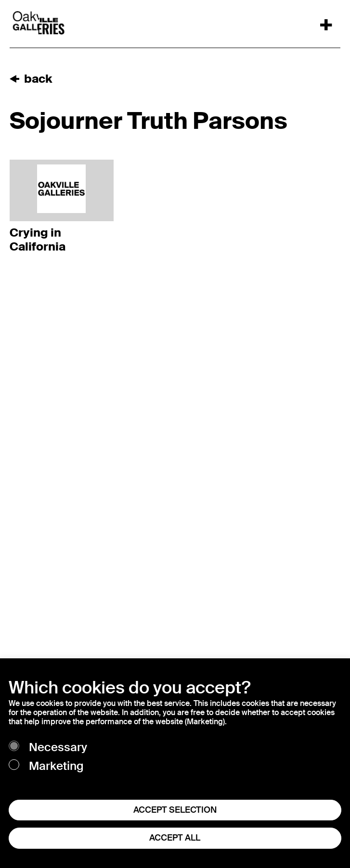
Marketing (56, 766)
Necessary (58, 748)
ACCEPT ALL (175, 838)
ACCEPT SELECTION (175, 810)
